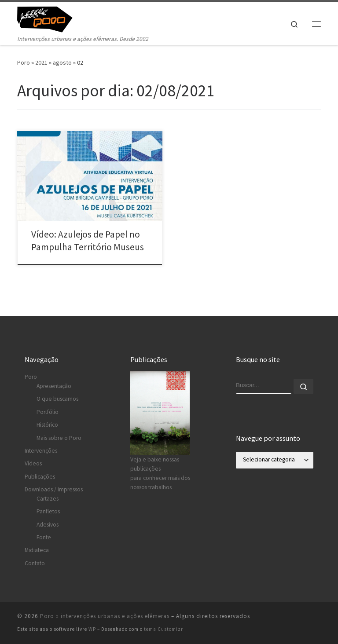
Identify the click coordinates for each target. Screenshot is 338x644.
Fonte (44, 537)
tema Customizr (163, 629)
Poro (24, 62)
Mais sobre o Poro (59, 438)
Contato (35, 563)
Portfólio (48, 412)
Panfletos (48, 511)
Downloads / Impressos (54, 489)
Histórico (47, 425)
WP (92, 629)
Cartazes (48, 499)
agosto (62, 62)
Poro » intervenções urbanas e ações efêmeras (105, 616)
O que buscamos (57, 399)
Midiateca (37, 550)
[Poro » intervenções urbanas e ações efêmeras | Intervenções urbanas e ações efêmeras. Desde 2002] (50, 18)
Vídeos (33, 463)
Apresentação (54, 386)
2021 (41, 62)
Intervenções (41, 451)
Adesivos (48, 525)
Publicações (40, 477)
